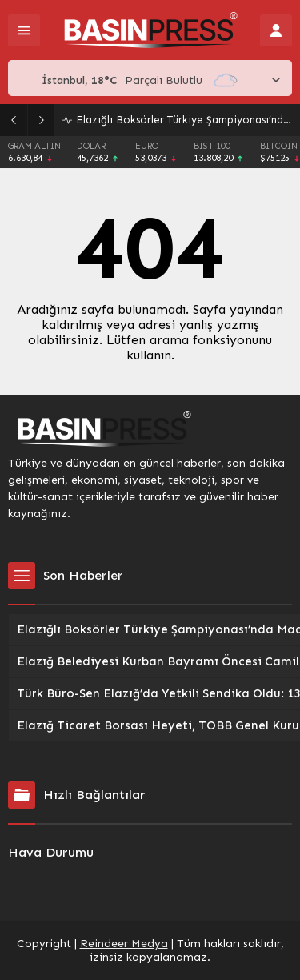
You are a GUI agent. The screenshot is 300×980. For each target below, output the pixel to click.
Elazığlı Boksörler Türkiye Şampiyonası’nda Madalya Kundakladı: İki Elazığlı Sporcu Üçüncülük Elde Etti (184, 120)
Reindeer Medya (124, 944)
